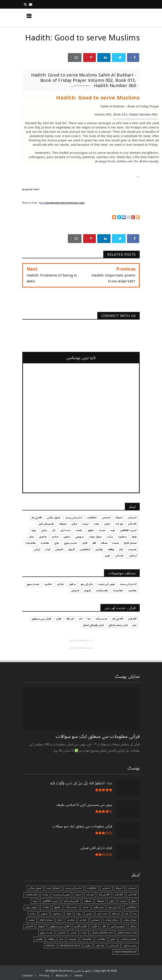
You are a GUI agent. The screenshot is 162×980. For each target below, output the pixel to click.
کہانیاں (62, 933)
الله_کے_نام (104, 895)
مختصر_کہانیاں (128, 939)
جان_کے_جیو (115, 907)
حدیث (86, 907)
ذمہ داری (102, 914)
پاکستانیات (31, 895)
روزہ (79, 914)
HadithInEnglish (125, 952)
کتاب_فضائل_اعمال (102, 933)
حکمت (46, 907)
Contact (27, 976)
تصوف (100, 901)
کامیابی (29, 926)
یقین (88, 946)
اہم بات (90, 895)
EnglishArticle (70, 946)
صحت (32, 920)
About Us (62, 976)
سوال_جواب (112, 920)
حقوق (57, 907)
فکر (104, 926)
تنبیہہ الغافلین (50, 901)
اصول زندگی (35, 888)
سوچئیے (96, 920)
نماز (61, 939)
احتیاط (119, 888)
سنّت (33, 914)
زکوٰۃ (69, 914)
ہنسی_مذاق (130, 946)
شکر (60, 920)
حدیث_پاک (72, 907)
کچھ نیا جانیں (121, 17)
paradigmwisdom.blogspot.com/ (65, 203)
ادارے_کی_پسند (74, 888)
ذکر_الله (116, 914)
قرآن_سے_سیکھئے (60, 926)
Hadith (50, 946)
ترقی (112, 901)
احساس (106, 888)
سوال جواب (130, 920)
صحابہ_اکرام (46, 920)
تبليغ (134, 901)
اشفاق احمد (53, 888)
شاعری (71, 920)
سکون (44, 914)
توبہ (35, 901)
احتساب (132, 888)
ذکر (127, 914)
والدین (39, 939)
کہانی (74, 933)
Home (79, 976)
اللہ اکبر (132, 895)
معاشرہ (101, 939)
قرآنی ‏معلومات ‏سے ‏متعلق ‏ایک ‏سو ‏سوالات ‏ (97, 736)
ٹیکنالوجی (131, 907)
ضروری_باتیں (118, 926)
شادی (83, 920)
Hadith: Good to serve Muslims (98, 98)
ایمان (78, 895)
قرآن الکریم (80, 926)
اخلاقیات (92, 888)
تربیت (123, 901)
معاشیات (87, 939)
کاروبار (41, 926)
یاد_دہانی (114, 946)
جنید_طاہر (99, 907)
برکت (45, 895)
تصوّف (88, 901)
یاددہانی (100, 946)
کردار (84, 933)
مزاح (113, 939)
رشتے (89, 914)
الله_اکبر (119, 895)
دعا (135, 914)
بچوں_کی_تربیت (61, 895)
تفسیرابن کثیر (71, 901)
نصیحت (72, 939)
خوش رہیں (32, 907)
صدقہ (133, 926)
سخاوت (57, 914)
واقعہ (51, 939)
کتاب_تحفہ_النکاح (127, 933)
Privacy (44, 976)
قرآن (94, 926)
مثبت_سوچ (47, 933)
